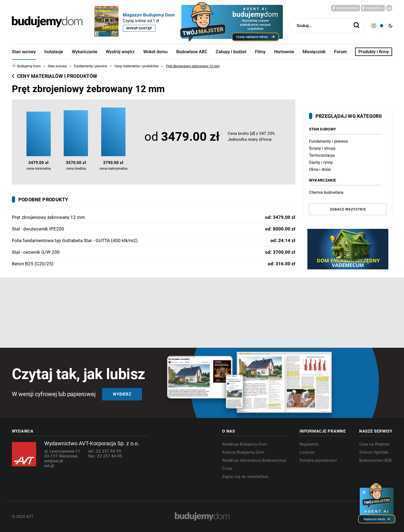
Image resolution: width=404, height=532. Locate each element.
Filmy (260, 52)
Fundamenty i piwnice (328, 141)
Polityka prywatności (318, 460)
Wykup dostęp (139, 28)
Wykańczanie (85, 52)
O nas (227, 469)
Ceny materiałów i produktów (55, 76)
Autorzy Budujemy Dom (243, 452)
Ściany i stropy (322, 148)
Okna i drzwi (320, 169)
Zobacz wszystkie (348, 209)
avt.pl (49, 466)
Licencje (307, 452)
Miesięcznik (314, 52)
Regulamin (309, 444)
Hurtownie (284, 52)
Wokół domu (155, 52)
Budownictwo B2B (375, 460)
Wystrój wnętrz (120, 52)
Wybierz (122, 394)
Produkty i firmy (374, 52)
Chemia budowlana (326, 192)
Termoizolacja (322, 155)
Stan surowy (24, 52)
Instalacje (54, 52)
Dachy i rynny (321, 162)
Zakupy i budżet (231, 52)
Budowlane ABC (192, 52)
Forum (340, 52)
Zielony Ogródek (374, 452)
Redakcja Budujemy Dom (245, 444)
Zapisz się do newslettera (245, 477)
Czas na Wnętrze (374, 444)
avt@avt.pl (54, 461)
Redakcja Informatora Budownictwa (254, 460)
